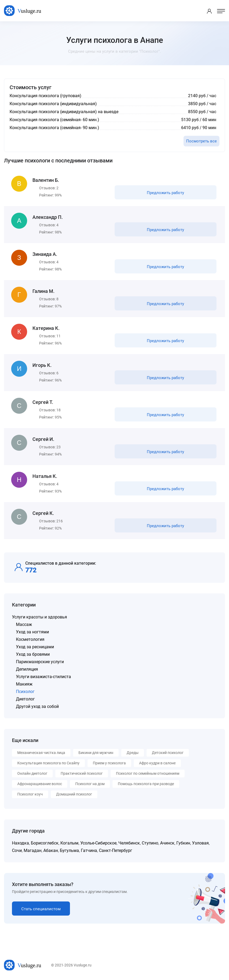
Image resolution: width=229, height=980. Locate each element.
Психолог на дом (90, 784)
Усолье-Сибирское (98, 843)
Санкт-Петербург (116, 850)
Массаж (24, 624)
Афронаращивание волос (40, 784)
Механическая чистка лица (41, 753)
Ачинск (167, 843)
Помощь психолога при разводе (146, 784)
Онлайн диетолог (32, 773)
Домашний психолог (74, 794)
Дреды (133, 753)
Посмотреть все (201, 141)
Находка (20, 843)
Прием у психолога (109, 763)
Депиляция (27, 669)
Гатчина (89, 850)
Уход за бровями (33, 654)
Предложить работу (165, 193)
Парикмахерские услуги (40, 662)
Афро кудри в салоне (157, 763)
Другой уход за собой (37, 706)
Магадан (33, 850)
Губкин (183, 843)
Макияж (24, 684)
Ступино (150, 843)
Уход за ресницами (35, 647)
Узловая (200, 843)
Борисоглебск (45, 843)
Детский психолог (168, 753)
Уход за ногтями (32, 632)
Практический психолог (82, 773)
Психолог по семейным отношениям (148, 773)
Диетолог (25, 699)
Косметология (30, 639)
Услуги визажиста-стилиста (43, 677)
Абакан (51, 850)
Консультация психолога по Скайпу (48, 763)
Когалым (69, 843)
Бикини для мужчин (96, 753)
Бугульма (69, 850)
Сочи (17, 850)
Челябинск (129, 843)
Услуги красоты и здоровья (39, 617)
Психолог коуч (30, 794)
